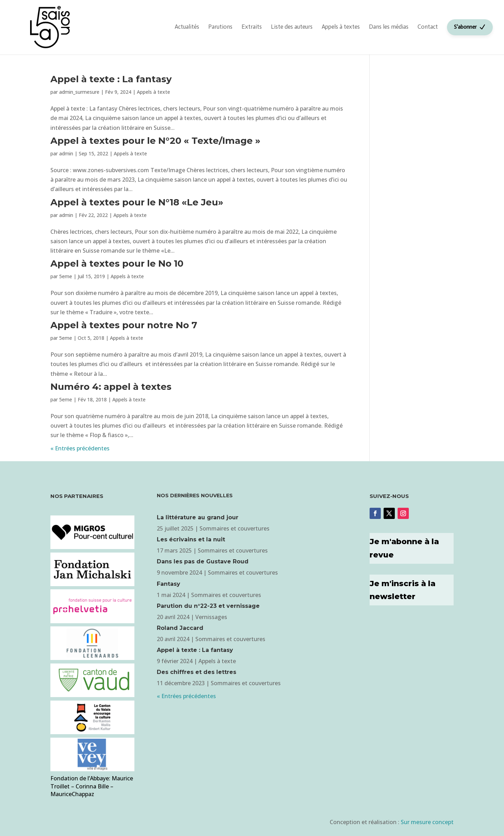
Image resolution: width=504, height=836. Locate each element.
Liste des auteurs (292, 27)
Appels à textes (341, 27)
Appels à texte (153, 92)
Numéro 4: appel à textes (111, 387)
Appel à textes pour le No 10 (117, 264)
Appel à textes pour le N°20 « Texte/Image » (155, 141)
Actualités (187, 27)
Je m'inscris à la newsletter (402, 590)
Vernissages (211, 617)
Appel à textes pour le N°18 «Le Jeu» (137, 202)
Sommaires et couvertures (234, 528)
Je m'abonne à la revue (404, 548)
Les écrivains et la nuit (191, 539)
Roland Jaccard (180, 628)
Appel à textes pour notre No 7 (124, 325)
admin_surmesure (79, 92)
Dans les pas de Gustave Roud (203, 561)
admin (66, 153)
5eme (66, 276)
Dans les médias (389, 27)
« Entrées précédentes (80, 448)
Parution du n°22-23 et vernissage (208, 606)
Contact (428, 27)
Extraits (252, 27)
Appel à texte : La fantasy (111, 79)
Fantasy (169, 584)
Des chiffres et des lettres (197, 672)
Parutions (220, 27)
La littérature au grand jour (198, 517)
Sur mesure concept (427, 822)
